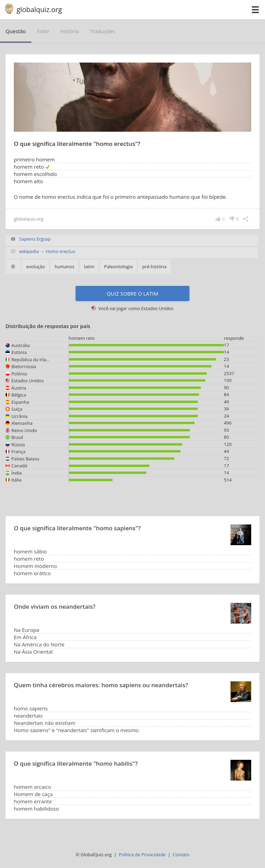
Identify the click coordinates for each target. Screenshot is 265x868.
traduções (103, 31)
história (70, 31)
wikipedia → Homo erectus (47, 251)
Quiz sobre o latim (132, 293)
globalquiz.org (39, 10)
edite (43, 31)
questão (16, 31)
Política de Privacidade (142, 855)
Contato (181, 855)
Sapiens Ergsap (35, 239)
